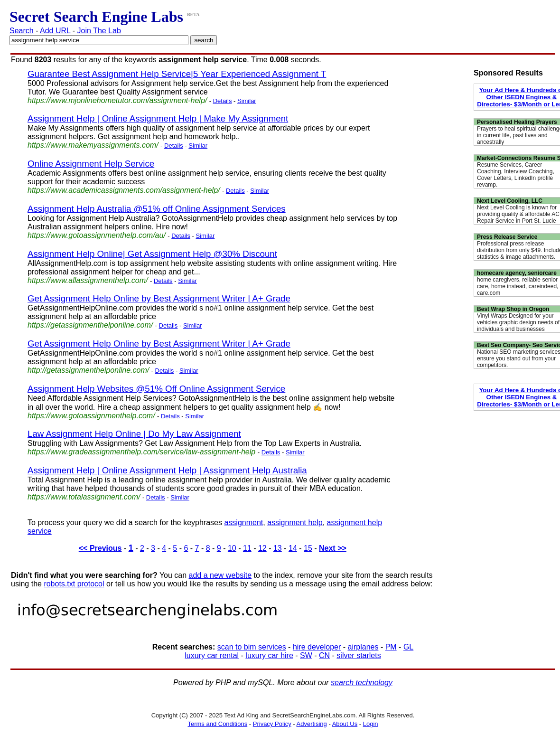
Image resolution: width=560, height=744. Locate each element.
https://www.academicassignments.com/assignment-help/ (124, 190)
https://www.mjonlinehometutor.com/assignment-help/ (117, 100)
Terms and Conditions (217, 724)
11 (247, 548)
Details (223, 101)
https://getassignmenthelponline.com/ (90, 325)
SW (306, 655)
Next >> (333, 548)
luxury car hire (269, 655)
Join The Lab (99, 31)
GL (408, 647)
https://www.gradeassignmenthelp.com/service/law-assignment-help (141, 452)
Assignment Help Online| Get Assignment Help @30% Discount (152, 254)
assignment (243, 523)
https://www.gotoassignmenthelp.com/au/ (97, 235)
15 (308, 548)
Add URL (55, 31)
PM (391, 647)
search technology (362, 683)
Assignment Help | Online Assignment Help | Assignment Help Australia (167, 470)
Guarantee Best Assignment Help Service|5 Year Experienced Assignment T (177, 74)
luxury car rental (212, 655)
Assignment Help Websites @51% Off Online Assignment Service (156, 389)
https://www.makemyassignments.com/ (93, 145)
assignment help (295, 523)
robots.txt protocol (74, 584)
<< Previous (100, 548)
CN (324, 655)
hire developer (317, 647)
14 (293, 548)
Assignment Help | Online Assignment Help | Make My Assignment (158, 118)
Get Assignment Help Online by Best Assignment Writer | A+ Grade (159, 298)
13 (278, 548)
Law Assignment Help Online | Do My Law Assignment (134, 434)
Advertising (312, 724)
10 (232, 548)
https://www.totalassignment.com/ (84, 497)
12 (262, 548)
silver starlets (359, 655)
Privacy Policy (272, 724)
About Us (345, 724)
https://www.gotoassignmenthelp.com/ (91, 416)
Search (22, 31)
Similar (247, 101)
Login (371, 724)
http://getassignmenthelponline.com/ (88, 370)
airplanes (363, 647)
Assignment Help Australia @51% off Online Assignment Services (157, 209)
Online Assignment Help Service (91, 164)
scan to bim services (252, 647)
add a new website (220, 575)
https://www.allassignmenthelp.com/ (88, 280)
